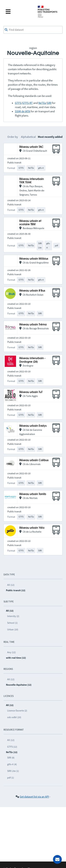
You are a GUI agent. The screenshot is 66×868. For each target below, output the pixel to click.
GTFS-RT (28, 103)
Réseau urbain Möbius (34, 259)
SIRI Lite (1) (13, 771)
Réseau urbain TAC (31, 147)
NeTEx (42, 103)
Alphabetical (28, 137)
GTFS (18, 103)
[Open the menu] (19, 12)
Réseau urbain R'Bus (32, 291)
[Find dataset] (33, 30)
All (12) (11, 585)
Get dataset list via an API (34, 797)
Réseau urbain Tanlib (33, 494)
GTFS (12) (12, 747)
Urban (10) (13, 629)
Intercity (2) (13, 616)
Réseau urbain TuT (31, 392)
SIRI (49, 103)
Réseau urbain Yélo (32, 528)
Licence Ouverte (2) (17, 711)
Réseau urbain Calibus (34, 460)
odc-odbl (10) (14, 717)
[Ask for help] (57, 859)
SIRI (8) (11, 758)
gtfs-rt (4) (12, 764)
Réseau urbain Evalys (33, 426)
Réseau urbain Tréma (33, 325)
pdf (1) (11, 778)
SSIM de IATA (23, 111)
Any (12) (11, 652)
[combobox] (33, 30)
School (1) (12, 623)
